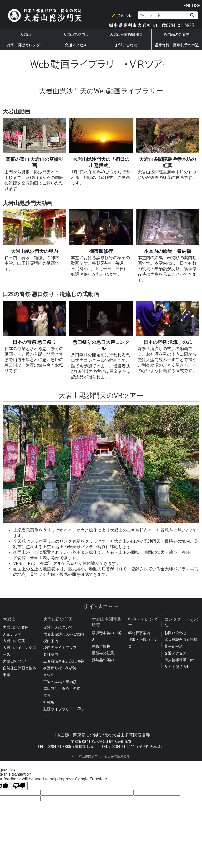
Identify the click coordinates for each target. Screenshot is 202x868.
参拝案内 (51, 654)
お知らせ (124, 16)
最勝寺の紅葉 (103, 653)
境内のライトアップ (60, 648)
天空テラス (12, 634)
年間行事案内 (139, 633)
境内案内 (51, 641)
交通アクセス (76, 45)
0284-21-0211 (123, 747)
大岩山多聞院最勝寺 (126, 35)
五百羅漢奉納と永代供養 (64, 661)
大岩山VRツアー (16, 661)
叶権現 (49, 702)
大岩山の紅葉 (14, 641)
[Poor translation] (19, 786)
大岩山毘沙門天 (76, 35)
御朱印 (49, 675)
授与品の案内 (103, 660)
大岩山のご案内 (16, 627)
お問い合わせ (126, 45)
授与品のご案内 (177, 35)
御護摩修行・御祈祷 (60, 668)
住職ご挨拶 (101, 646)
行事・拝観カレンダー (25, 45)
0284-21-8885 (59, 747)
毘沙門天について (58, 627)
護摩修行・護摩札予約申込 (177, 45)
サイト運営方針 (177, 667)
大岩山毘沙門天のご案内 (64, 634)
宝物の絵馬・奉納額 (60, 682)
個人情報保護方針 (179, 660)
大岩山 (25, 35)
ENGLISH (192, 6)
